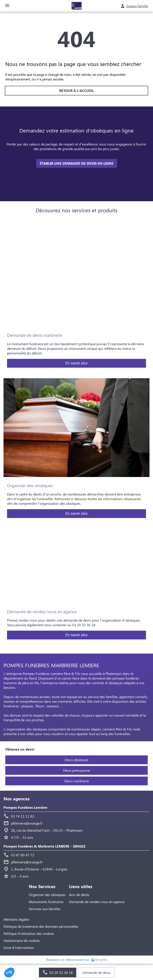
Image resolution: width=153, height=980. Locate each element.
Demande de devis (97, 972)
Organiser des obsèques (47, 895)
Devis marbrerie (77, 781)
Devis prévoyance (76, 770)
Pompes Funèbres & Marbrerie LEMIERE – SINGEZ (45, 846)
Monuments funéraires (46, 902)
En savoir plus (77, 363)
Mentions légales (16, 919)
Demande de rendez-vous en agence (97, 902)
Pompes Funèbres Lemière (25, 807)
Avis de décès (79, 895)
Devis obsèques (76, 760)
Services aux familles (45, 909)
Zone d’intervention (19, 947)
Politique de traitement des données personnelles (41, 926)
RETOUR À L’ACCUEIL (76, 90)
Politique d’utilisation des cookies (29, 933)
